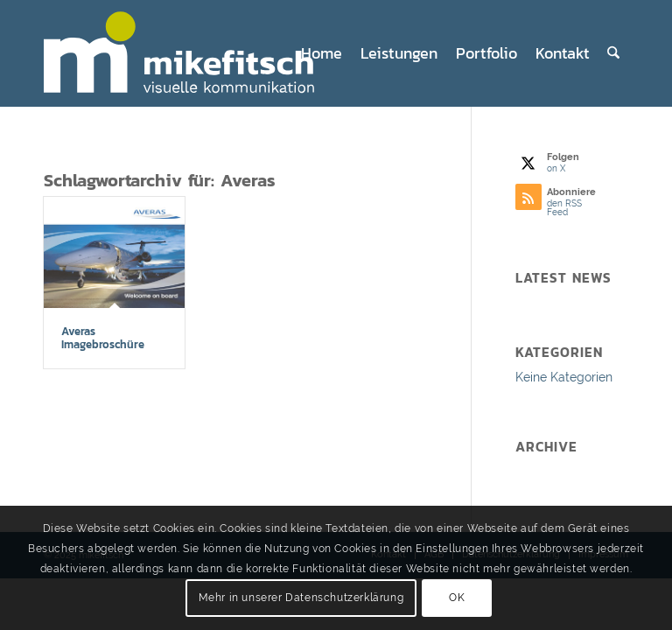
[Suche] (613, 53)
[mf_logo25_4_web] (194, 53)
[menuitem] (322, 53)
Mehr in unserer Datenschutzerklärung (301, 598)
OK (457, 598)
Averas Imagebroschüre (103, 337)
